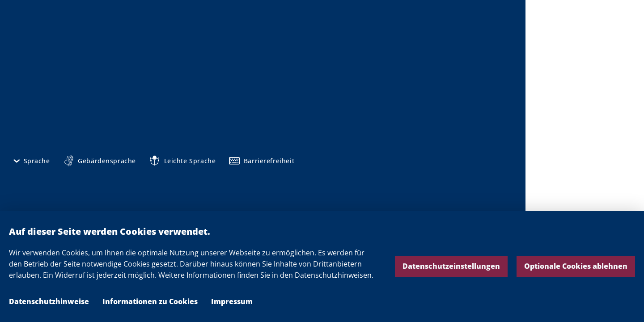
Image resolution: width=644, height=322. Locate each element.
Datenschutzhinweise (49, 301)
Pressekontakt (251, 193)
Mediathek (244, 180)
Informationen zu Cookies (150, 301)
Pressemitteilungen (260, 168)
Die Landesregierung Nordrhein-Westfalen (585, 32)
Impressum (232, 301)
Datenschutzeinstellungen (451, 266)
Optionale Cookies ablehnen (576, 266)
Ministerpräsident (258, 205)
